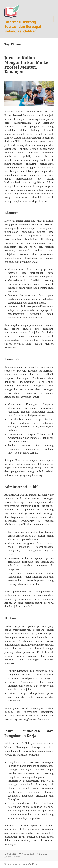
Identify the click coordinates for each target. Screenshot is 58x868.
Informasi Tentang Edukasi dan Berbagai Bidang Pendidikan (23, 26)
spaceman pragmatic (42, 228)
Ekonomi (43, 854)
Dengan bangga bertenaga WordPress (21, 864)
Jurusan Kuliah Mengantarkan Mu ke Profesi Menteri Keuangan (26, 65)
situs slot (10, 371)
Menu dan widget (50, 22)
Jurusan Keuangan (12, 857)
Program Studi (28, 854)
